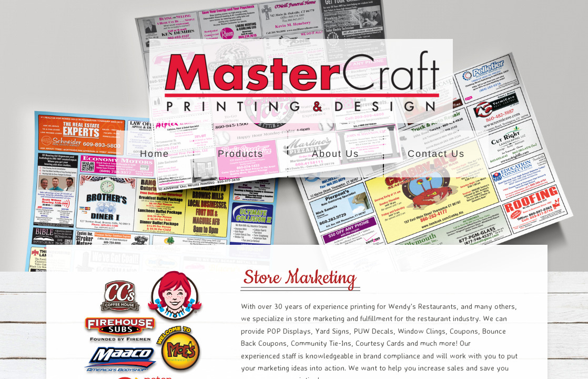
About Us (336, 154)
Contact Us (436, 154)
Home (155, 154)
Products (241, 154)
